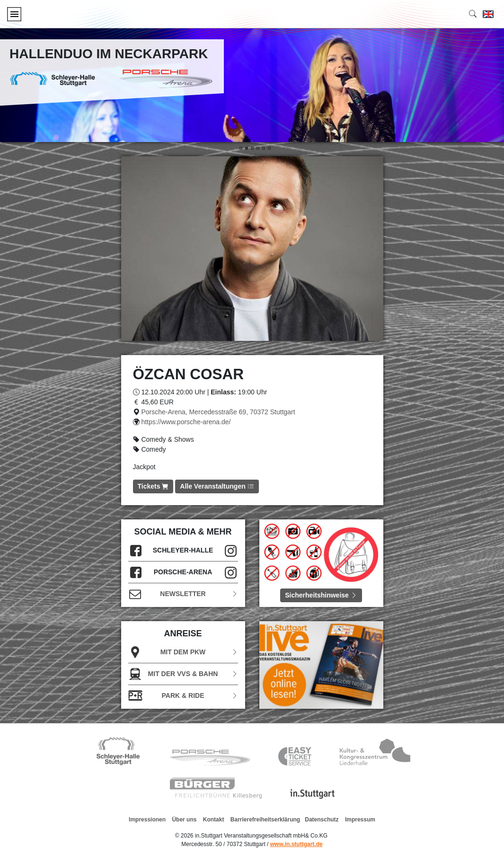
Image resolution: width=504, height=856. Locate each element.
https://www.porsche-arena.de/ (186, 422)
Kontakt (214, 820)
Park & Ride (183, 696)
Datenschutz (322, 820)
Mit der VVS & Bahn (183, 674)
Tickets (153, 486)
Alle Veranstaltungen (217, 486)
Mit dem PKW (183, 652)
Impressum (360, 820)
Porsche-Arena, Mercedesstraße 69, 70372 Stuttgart (218, 412)
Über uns (184, 820)
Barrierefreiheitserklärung (265, 820)
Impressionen (147, 820)
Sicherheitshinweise (321, 595)
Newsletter (183, 594)
